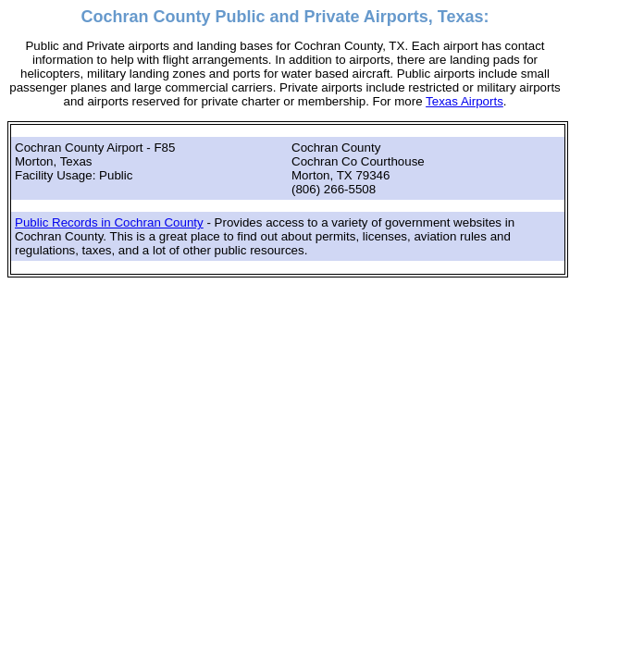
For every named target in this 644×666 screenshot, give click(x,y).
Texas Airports (464, 101)
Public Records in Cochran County (109, 222)
